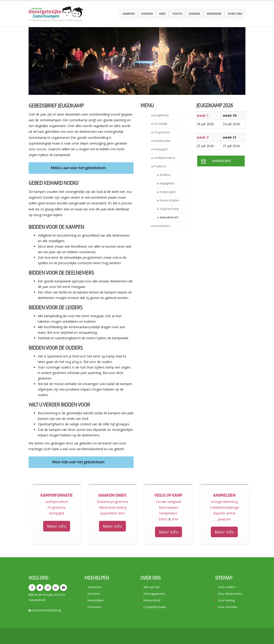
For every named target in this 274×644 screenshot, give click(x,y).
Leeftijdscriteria (164, 158)
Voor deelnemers (230, 594)
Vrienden (214, 14)
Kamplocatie (162, 141)
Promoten (95, 607)
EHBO (163, 519)
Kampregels (168, 192)
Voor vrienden (228, 607)
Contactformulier (155, 607)
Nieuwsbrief (152, 600)
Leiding (194, 14)
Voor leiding (226, 600)
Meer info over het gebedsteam (92, 462)
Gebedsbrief (169, 217)
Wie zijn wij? (152, 587)
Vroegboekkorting (224, 502)
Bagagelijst (167, 183)
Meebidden (96, 600)
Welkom (165, 175)
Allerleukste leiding (112, 507)
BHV (175, 519)
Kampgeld (161, 149)
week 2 (203, 137)
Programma (162, 132)
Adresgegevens (154, 594)
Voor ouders (227, 587)
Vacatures (95, 587)
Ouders (147, 14)
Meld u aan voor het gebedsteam (92, 168)
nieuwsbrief (37, 600)
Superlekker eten (113, 513)
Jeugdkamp (161, 115)
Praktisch (160, 166)
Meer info (57, 526)
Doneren (94, 594)
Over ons (235, 14)
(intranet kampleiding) (45, 610)
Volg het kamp (169, 209)
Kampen (129, 14)
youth (177, 14)
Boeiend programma (112, 502)
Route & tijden (169, 200)
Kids (162, 14)
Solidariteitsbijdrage (224, 507)
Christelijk (161, 124)
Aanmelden (162, 226)
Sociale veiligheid (168, 502)
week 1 (203, 115)
